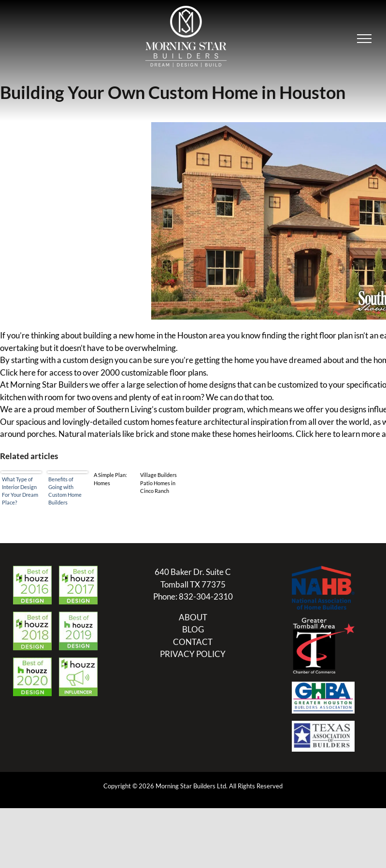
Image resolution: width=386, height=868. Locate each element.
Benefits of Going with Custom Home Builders (65, 491)
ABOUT (193, 617)
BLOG (193, 629)
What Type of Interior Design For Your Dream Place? (20, 491)
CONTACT (193, 642)
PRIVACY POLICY (193, 654)
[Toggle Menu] (364, 39)
